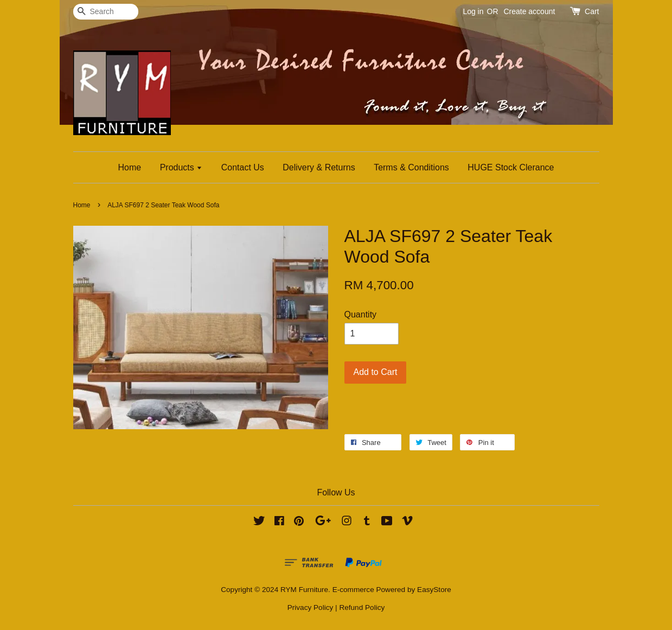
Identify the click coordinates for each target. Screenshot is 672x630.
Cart (592, 11)
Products (181, 167)
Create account (529, 11)
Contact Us (243, 167)
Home (130, 167)
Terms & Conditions (411, 167)
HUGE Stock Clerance (511, 167)
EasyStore (434, 590)
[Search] (106, 12)
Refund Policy (362, 607)
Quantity (361, 314)
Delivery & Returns (319, 167)
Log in (473, 11)
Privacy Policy (311, 607)
